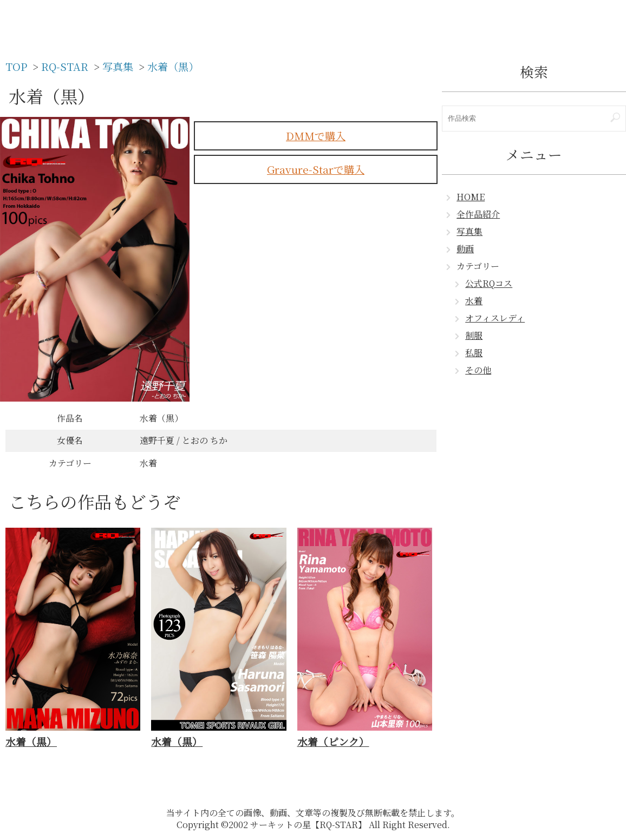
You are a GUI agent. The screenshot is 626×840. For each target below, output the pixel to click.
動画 (465, 249)
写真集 (469, 231)
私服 (474, 353)
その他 (478, 370)
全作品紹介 (478, 214)
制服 (474, 335)
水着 (474, 301)
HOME (471, 197)
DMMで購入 (316, 136)
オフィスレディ (495, 318)
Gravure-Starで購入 (316, 169)
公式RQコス (489, 283)
